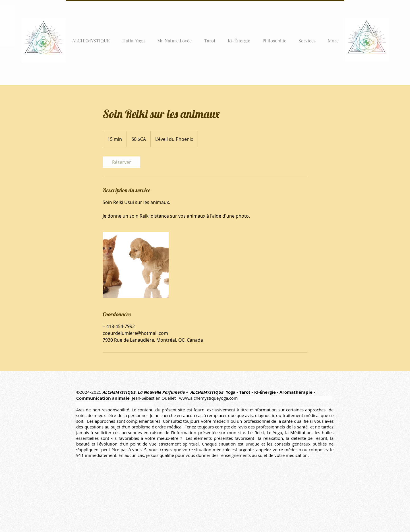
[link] (121, 162)
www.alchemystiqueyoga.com (208, 398)
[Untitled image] (136, 265)
